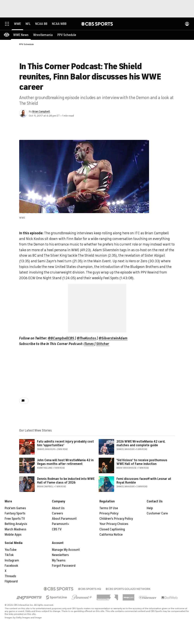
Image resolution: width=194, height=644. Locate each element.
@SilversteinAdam (113, 338)
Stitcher (103, 344)
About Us (58, 508)
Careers (57, 513)
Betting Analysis (16, 524)
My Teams (59, 560)
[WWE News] (21, 35)
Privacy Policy (109, 513)
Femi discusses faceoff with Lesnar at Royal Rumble (144, 481)
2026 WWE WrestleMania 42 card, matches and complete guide (141, 443)
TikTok (9, 555)
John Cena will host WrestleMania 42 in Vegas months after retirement (65, 462)
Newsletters (60, 555)
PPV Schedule (26, 44)
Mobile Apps (13, 535)
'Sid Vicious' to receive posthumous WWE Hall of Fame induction (142, 462)
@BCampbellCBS (61, 338)
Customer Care (157, 513)
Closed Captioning (112, 529)
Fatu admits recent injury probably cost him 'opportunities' (65, 443)
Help (150, 508)
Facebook (11, 566)
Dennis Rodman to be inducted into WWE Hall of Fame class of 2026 (66, 481)
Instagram (12, 560)
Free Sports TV (15, 519)
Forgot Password (64, 566)
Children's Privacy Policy (116, 519)
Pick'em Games (15, 508)
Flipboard (11, 581)
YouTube (11, 550)
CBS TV (57, 529)
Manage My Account (66, 550)
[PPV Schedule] (67, 35)
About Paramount (64, 519)
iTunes (89, 344)
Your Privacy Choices (114, 524)
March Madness (16, 529)
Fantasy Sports (15, 513)
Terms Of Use (109, 508)
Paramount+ (61, 524)
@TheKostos (86, 338)
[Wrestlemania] (43, 35)
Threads (10, 576)
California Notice (111, 535)
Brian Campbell (41, 111)
